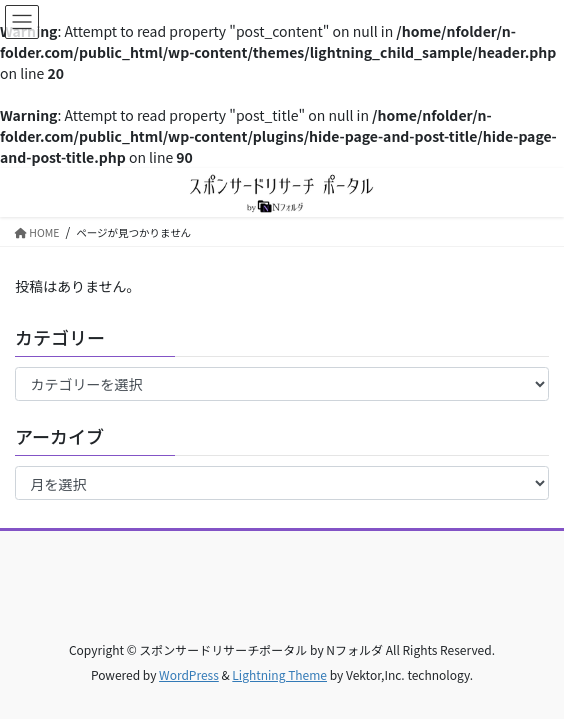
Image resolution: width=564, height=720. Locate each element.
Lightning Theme (279, 674)
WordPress (189, 674)
